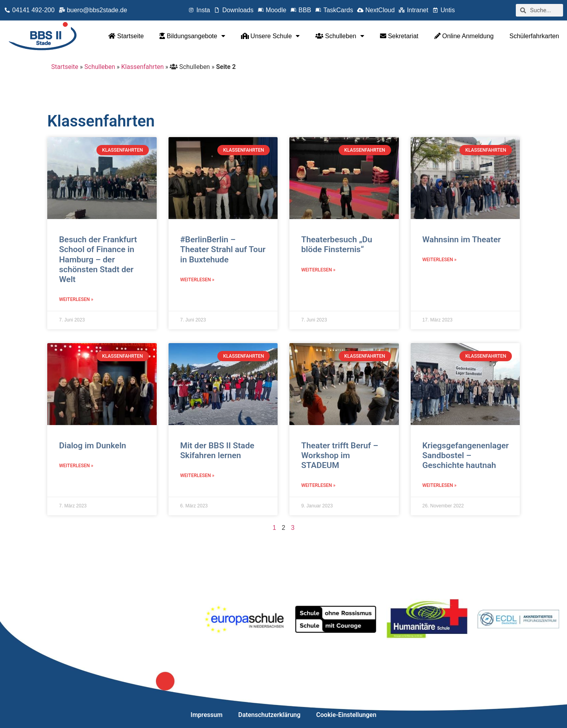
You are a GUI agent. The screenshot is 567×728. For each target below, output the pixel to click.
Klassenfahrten (143, 67)
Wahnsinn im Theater (462, 240)
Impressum (207, 715)
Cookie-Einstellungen (346, 715)
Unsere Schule (270, 36)
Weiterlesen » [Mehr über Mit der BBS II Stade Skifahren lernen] (197, 475)
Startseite (126, 36)
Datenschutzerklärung (269, 715)
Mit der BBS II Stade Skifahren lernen (217, 450)
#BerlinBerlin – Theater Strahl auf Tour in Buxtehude (223, 249)
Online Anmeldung (464, 36)
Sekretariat (399, 36)
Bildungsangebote (192, 36)
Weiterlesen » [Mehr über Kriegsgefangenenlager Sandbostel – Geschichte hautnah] (440, 485)
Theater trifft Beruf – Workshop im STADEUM (340, 455)
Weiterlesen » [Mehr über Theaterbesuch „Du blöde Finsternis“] (318, 270)
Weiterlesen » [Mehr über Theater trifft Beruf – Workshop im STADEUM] (318, 485)
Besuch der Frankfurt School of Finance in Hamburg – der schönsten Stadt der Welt (98, 259)
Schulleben (340, 36)
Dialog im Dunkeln (93, 446)
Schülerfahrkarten (534, 36)
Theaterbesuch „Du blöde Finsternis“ (337, 244)
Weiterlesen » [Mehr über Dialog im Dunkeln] (76, 466)
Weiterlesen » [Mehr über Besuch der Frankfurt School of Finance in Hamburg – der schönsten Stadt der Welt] (76, 299)
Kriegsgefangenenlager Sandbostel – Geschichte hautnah (466, 455)
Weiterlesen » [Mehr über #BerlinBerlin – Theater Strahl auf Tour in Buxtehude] (197, 280)
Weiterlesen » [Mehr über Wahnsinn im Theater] (440, 260)
